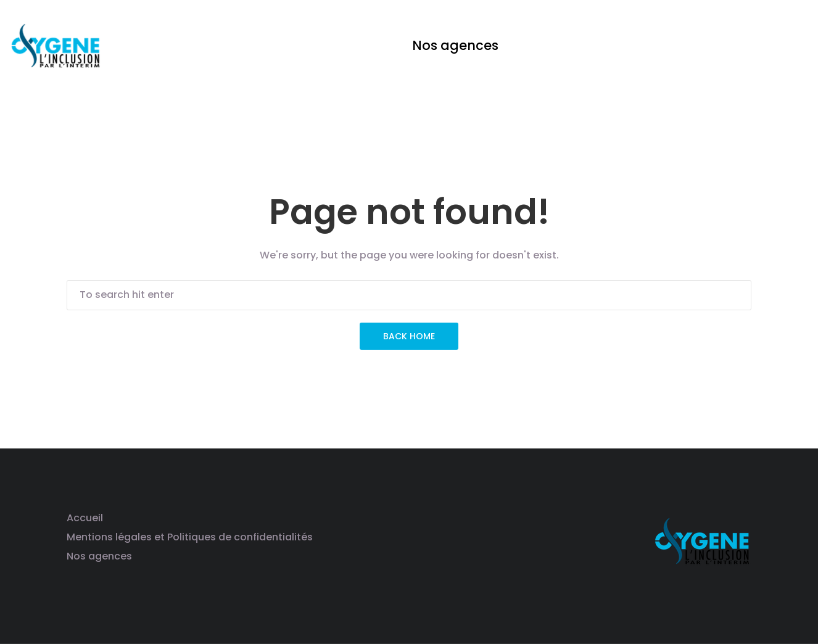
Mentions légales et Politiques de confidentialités (190, 537)
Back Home (409, 336)
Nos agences (99, 556)
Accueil (85, 518)
